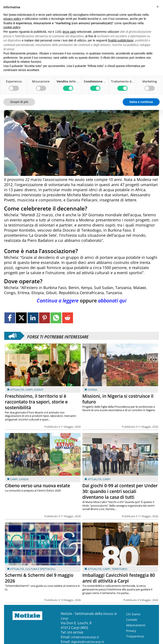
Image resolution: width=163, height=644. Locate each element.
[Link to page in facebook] (10, 318)
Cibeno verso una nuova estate (37, 486)
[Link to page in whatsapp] (56, 318)
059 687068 (75, 632)
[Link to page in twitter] (21, 318)
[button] (157, 7)
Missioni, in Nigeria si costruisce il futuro (118, 399)
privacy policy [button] (12, 19)
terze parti (69, 32)
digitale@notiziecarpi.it (88, 642)
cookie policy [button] (12, 27)
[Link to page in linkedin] (33, 318)
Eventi (39, 390)
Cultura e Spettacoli (40, 569)
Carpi (29, 390)
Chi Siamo (133, 614)
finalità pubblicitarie (121, 40)
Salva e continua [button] (141, 102)
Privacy (131, 631)
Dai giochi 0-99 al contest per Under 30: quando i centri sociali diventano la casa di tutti (120, 491)
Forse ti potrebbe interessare (58, 336)
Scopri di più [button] (19, 102)
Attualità (17, 390)
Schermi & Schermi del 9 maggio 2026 (39, 578)
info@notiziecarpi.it (85, 637)
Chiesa (92, 390)
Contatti (132, 620)
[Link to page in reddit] (68, 318)
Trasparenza (135, 636)
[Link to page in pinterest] (44, 318)
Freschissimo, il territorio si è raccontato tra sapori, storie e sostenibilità (36, 402)
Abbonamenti (136, 625)
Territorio (119, 569)
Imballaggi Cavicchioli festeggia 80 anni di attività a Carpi (119, 578)
